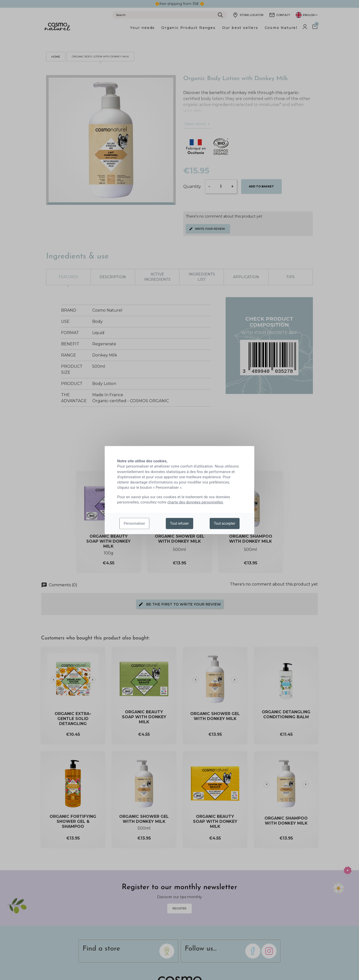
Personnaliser (134, 523)
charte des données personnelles (195, 502)
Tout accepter (225, 523)
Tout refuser (179, 523)
